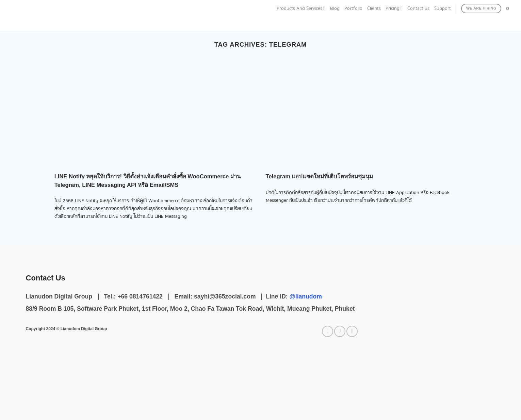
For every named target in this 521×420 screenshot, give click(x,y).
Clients (374, 8)
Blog (335, 8)
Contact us (418, 8)
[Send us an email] (340, 331)
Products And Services (301, 8)
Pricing (394, 8)
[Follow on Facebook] (328, 331)
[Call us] (352, 331)
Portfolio (353, 8)
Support (443, 8)
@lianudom (306, 296)
